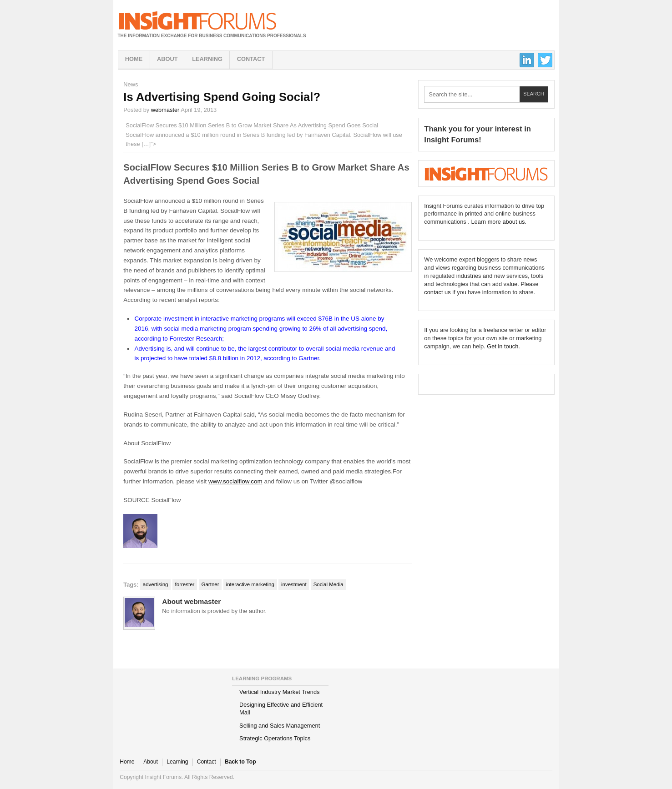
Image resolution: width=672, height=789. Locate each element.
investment (294, 584)
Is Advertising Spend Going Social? (222, 97)
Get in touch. (503, 346)
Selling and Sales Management (280, 726)
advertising (156, 584)
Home (134, 59)
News (131, 84)
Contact (251, 59)
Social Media (328, 584)
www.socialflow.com (235, 481)
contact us (437, 292)
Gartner (210, 584)
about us (513, 222)
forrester (185, 584)
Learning (207, 59)
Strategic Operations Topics (275, 738)
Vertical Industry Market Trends (279, 692)
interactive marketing (250, 584)
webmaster (165, 110)
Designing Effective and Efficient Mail (281, 709)
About (167, 59)
